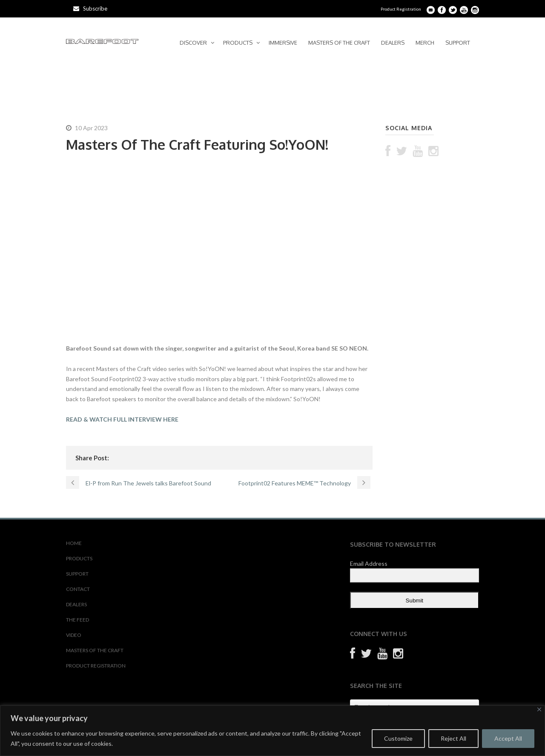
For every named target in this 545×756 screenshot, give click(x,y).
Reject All (453, 738)
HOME (74, 543)
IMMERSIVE (283, 43)
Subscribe (90, 9)
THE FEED (77, 620)
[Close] (539, 709)
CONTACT (78, 589)
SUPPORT (458, 43)
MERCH (425, 43)
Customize (398, 738)
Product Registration (401, 9)
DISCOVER (193, 43)
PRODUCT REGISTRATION (96, 666)
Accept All (508, 738)
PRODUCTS (238, 43)
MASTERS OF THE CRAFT (339, 43)
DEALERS (393, 43)
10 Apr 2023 (91, 128)
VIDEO (74, 635)
